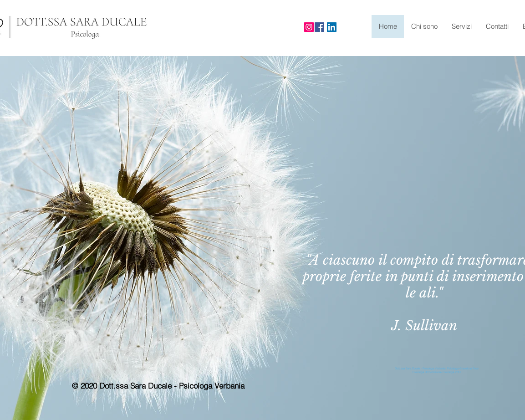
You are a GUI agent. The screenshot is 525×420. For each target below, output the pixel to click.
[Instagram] (309, 27)
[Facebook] (319, 27)
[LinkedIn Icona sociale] (332, 27)
